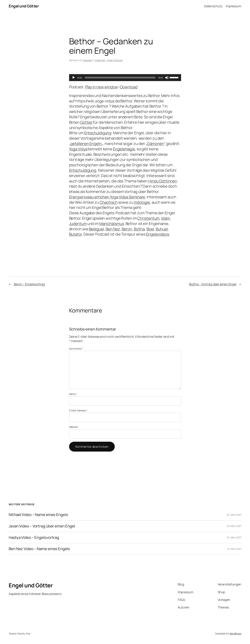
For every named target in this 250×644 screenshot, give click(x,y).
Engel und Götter (24, 6)
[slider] (120, 78)
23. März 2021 (234, 515)
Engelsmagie (124, 149)
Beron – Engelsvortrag (29, 284)
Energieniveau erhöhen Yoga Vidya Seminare (107, 197)
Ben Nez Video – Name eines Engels (39, 549)
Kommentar (76, 349)
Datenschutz (213, 6)
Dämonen (156, 144)
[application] (125, 78)
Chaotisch (109, 202)
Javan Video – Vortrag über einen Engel (42, 526)
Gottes (86, 122)
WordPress (236, 634)
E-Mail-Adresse (78, 410)
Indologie (142, 202)
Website (73, 427)
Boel (150, 229)
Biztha (139, 229)
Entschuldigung (98, 133)
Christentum (148, 218)
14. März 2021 (234, 549)
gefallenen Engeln (86, 144)
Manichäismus (112, 224)
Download (129, 87)
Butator (76, 234)
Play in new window (101, 87)
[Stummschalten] (167, 78)
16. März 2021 (234, 537)
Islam (166, 218)
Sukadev (87, 60)
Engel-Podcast (115, 60)
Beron (127, 229)
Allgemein (100, 60)
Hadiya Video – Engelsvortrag (34, 538)
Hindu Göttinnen (163, 181)
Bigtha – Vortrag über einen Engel (213, 284)
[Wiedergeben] (74, 78)
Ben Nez (113, 229)
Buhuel (162, 229)
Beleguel (96, 229)
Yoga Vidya (78, 149)
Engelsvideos (158, 234)
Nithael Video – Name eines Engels (38, 515)
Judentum (78, 224)
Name (73, 394)
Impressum (234, 6)
